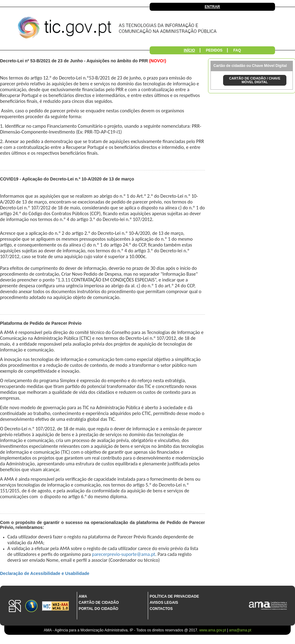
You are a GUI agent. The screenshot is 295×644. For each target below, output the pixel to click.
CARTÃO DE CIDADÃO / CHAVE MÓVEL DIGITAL (255, 80)
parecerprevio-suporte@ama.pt (124, 554)
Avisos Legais (164, 603)
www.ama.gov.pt (213, 630)
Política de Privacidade (174, 596)
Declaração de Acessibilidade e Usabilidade (45, 573)
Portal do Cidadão (98, 609)
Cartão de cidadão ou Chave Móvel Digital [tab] (250, 66)
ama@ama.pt (240, 630)
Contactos (161, 609)
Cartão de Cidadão (99, 603)
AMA (83, 596)
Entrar (212, 7)
